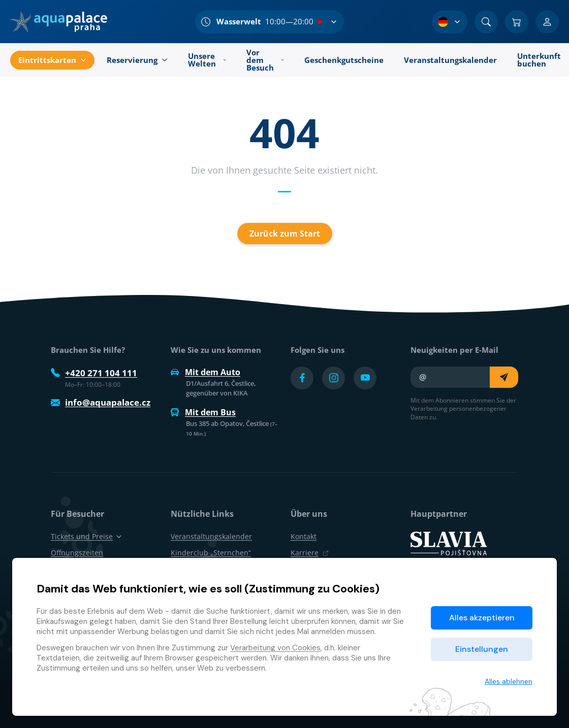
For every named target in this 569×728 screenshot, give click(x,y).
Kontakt (304, 536)
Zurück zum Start (285, 234)
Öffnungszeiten (77, 553)
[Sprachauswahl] (450, 22)
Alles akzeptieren (482, 618)
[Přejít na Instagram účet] (334, 378)
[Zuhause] (59, 22)
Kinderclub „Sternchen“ (211, 553)
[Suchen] (486, 22)
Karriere (310, 553)
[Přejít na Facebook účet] (302, 378)
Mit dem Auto (206, 372)
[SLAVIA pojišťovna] (449, 543)
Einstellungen (482, 649)
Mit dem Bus (203, 412)
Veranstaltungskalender (211, 536)
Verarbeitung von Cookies (275, 648)
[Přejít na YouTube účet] (365, 378)
